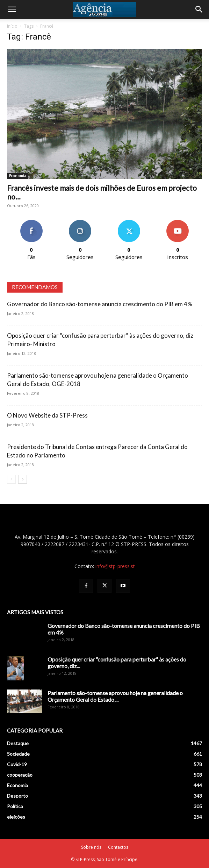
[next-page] (23, 479)
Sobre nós (91, 847)
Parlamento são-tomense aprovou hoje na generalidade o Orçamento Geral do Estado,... (115, 696)
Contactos (118, 847)
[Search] (199, 9)
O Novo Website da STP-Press (47, 415)
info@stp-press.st (115, 566)
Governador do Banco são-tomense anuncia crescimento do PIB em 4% (100, 304)
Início (12, 26)
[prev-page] (11, 479)
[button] (12, 9)
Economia (18, 176)
